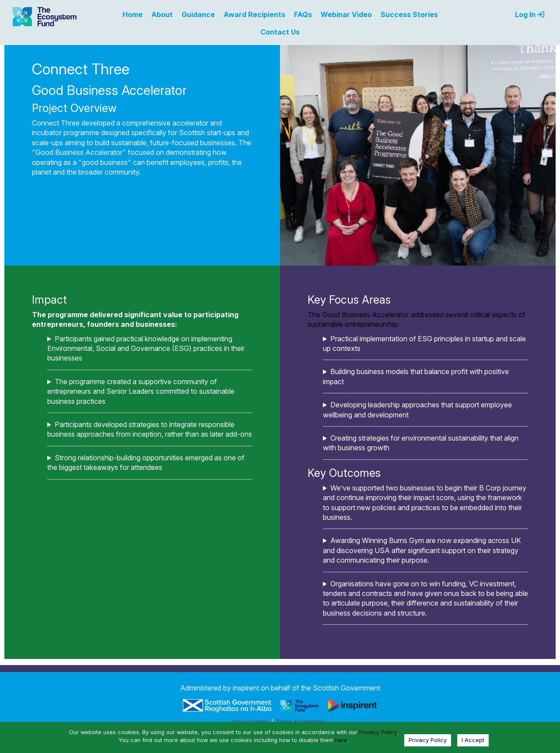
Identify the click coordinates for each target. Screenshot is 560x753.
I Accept (473, 740)
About (162, 14)
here (341, 740)
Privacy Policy (378, 732)
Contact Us (280, 32)
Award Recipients (254, 14)
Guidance (198, 14)
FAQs (303, 14)
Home (133, 14)
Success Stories (409, 14)
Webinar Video (346, 14)
